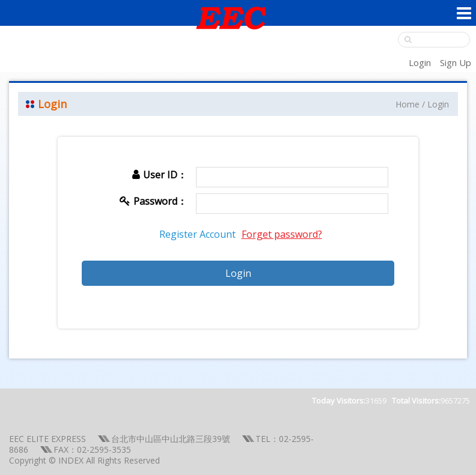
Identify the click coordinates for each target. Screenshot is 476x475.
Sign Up (456, 62)
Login (420, 62)
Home (407, 104)
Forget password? (282, 234)
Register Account (197, 234)
